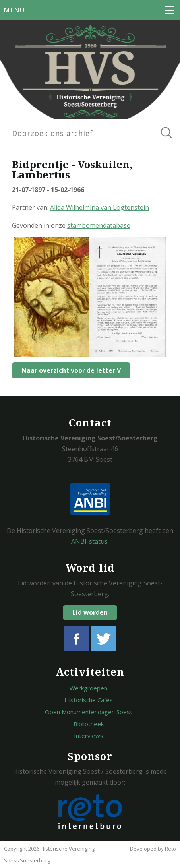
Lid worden (90, 612)
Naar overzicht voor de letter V (71, 370)
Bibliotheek (89, 724)
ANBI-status (89, 541)
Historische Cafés (89, 700)
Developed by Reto (153, 849)
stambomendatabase (99, 225)
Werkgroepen (88, 688)
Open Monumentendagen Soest (89, 712)
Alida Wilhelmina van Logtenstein (100, 207)
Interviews (89, 736)
